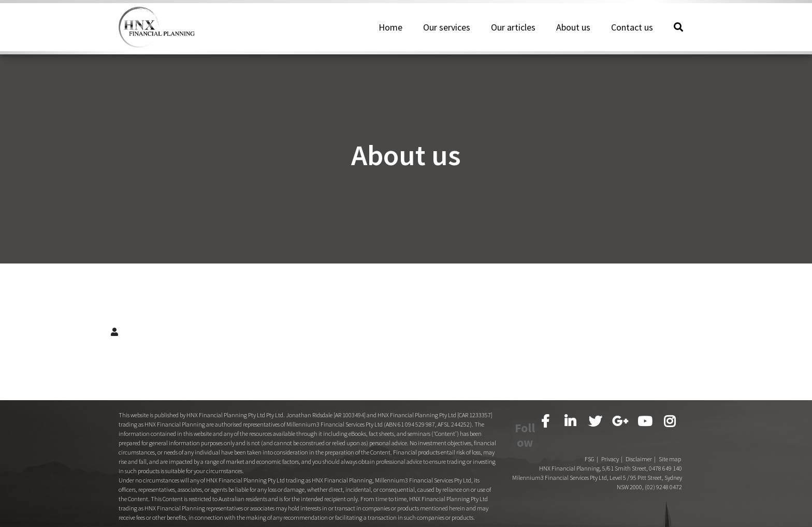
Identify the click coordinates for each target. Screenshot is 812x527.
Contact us (632, 33)
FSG (590, 440)
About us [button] (573, 33)
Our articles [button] (513, 33)
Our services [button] (447, 33)
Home (390, 33)
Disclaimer (639, 440)
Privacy (610, 440)
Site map (670, 440)
